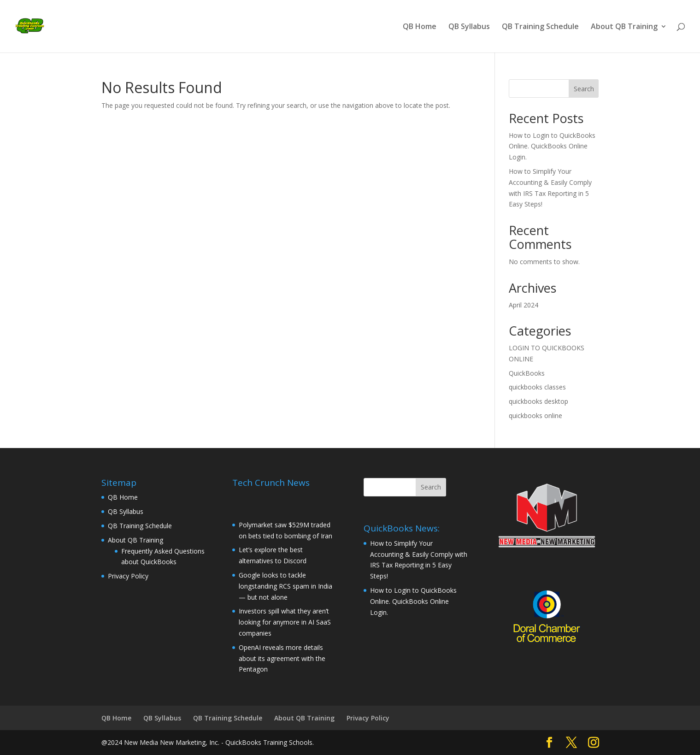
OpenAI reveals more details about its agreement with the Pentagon (282, 658)
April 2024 (524, 305)
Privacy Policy (128, 576)
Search (584, 89)
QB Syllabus (469, 27)
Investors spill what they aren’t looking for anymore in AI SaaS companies (285, 622)
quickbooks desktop (538, 401)
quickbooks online (535, 416)
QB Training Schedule (540, 27)
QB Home (420, 27)
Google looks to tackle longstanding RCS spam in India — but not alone (285, 586)
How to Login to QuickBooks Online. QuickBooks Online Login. (552, 146)
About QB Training (624, 27)
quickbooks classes (537, 387)
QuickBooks (527, 373)
